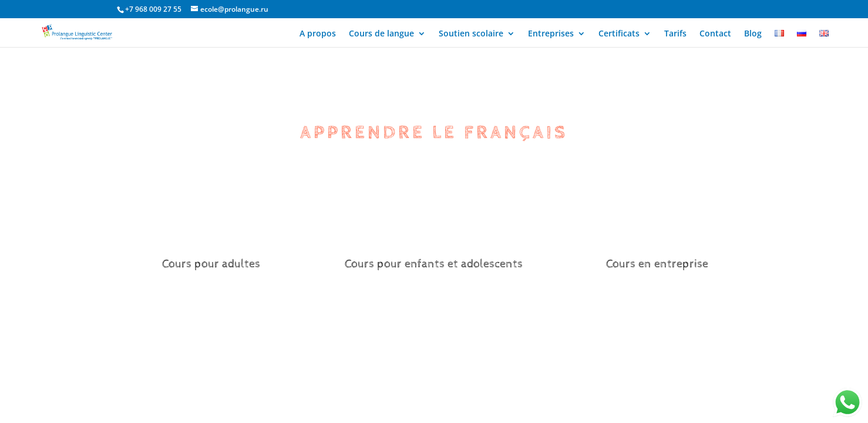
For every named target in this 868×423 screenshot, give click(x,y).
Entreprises (551, 34)
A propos (318, 34)
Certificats (619, 34)
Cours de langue (381, 34)
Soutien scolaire (471, 34)
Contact (715, 34)
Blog (753, 34)
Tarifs (675, 34)
